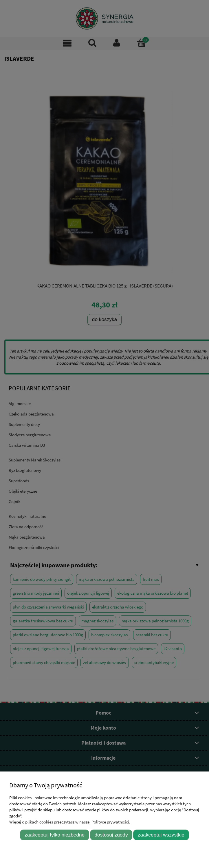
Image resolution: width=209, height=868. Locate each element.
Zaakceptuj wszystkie (161, 835)
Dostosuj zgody (111, 835)
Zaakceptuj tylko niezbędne (55, 835)
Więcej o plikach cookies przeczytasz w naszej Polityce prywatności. (70, 822)
